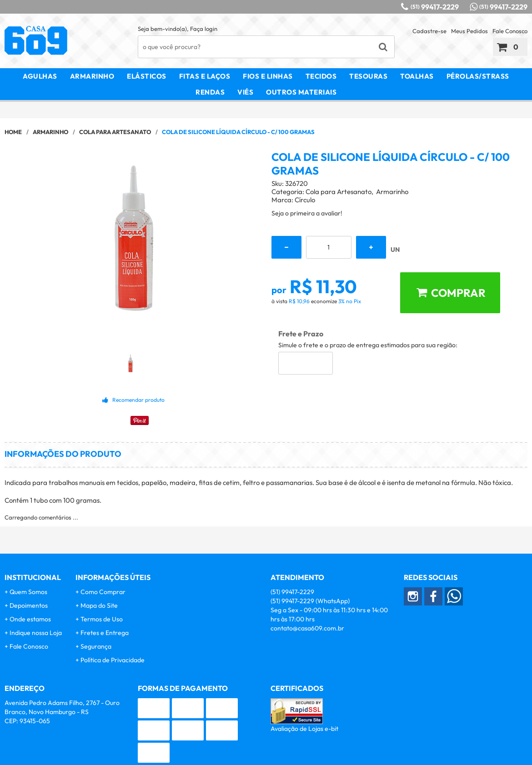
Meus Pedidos (469, 31)
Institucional (33, 577)
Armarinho (92, 76)
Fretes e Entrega (105, 633)
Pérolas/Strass (478, 76)
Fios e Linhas (268, 76)
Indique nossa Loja (36, 633)
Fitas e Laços (205, 76)
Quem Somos (28, 592)
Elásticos (147, 76)
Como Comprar (103, 592)
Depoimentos (29, 605)
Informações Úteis (113, 577)
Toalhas (417, 76)
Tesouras (368, 76)
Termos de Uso (102, 619)
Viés (245, 92)
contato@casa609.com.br (307, 628)
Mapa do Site (99, 605)
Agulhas (40, 76)
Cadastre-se (429, 31)
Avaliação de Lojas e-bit (304, 729)
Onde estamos (30, 619)
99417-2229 (435, 7)
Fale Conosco (510, 31)
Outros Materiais (301, 92)
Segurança (96, 646)
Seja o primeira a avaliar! (307, 213)
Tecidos (321, 76)
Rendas (210, 92)
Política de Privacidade (113, 660)
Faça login (204, 29)
